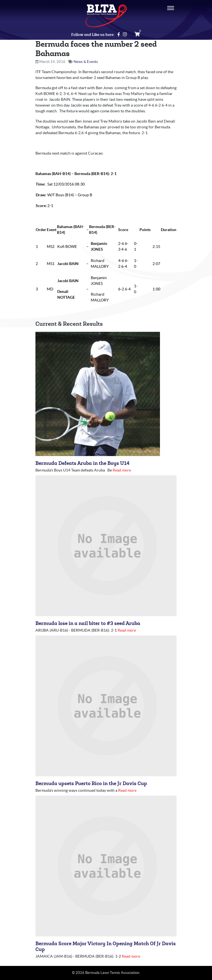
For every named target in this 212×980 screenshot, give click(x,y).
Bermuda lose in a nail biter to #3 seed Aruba (88, 623)
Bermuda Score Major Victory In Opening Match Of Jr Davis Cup (106, 947)
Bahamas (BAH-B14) (53, 174)
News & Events (86, 62)
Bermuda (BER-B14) (92, 174)
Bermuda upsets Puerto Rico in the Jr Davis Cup (91, 784)
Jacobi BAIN (68, 264)
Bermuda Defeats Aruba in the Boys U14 (82, 463)
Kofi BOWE (67, 247)
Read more (122, 470)
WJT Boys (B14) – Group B (70, 195)
